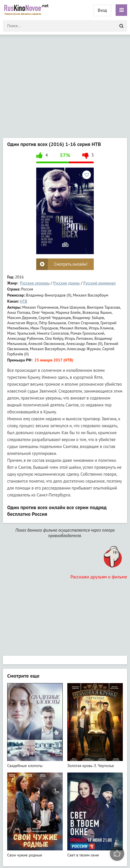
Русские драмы (66, 283)
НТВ (23, 301)
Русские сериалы (35, 283)
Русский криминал (100, 283)
